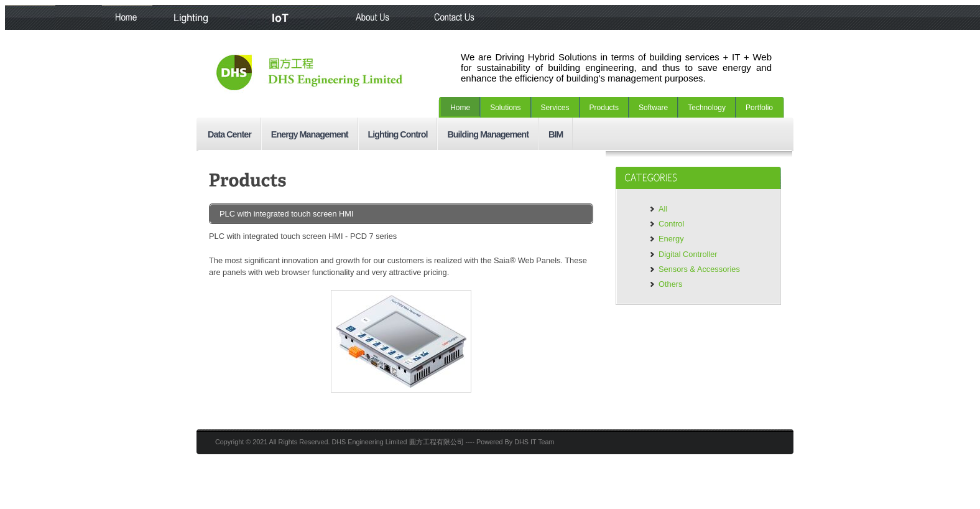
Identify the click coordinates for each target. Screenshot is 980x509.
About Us (376, 17)
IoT (283, 17)
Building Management (488, 134)
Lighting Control (398, 134)
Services (555, 108)
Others (670, 284)
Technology (707, 108)
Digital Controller (688, 254)
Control (671, 224)
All (663, 209)
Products (604, 108)
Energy (671, 239)
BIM (556, 134)
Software (653, 108)
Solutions (505, 108)
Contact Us (456, 17)
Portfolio (759, 108)
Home (127, 17)
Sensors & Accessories (699, 269)
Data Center (229, 134)
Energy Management (310, 134)
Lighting (191, 17)
